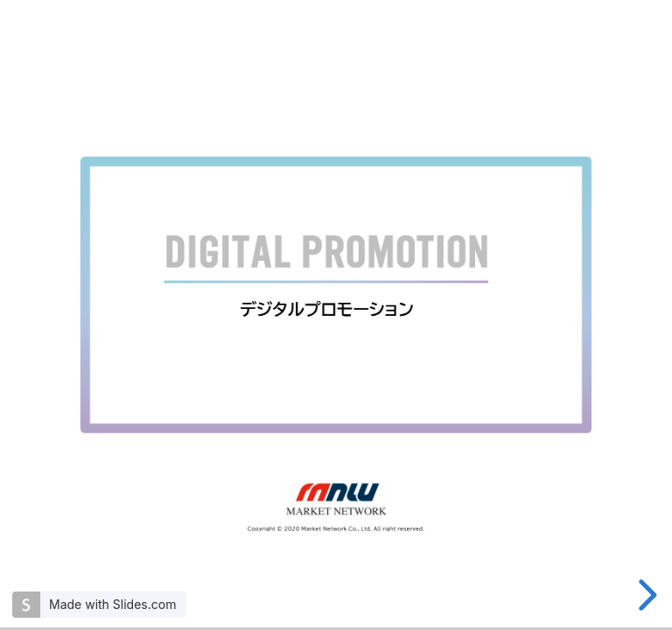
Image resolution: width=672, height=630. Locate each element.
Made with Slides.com (112, 604)
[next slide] (645, 595)
